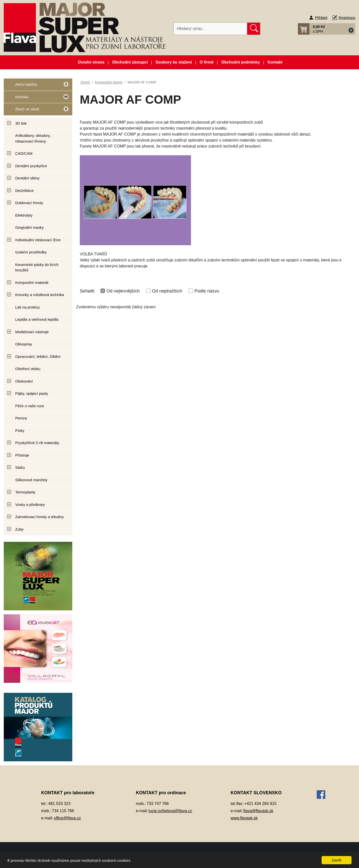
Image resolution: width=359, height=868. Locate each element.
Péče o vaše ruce (30, 406)
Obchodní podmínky (241, 62)
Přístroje (22, 455)
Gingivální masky (29, 227)
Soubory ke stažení (174, 62)
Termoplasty (25, 492)
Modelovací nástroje (32, 332)
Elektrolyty (24, 215)
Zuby (19, 529)
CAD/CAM (24, 153)
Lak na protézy (27, 307)
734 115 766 (63, 811)
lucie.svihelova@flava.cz (170, 811)
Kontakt (275, 62)
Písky (20, 431)
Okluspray (24, 344)
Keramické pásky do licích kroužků (37, 267)
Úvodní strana (91, 62)
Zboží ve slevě (36, 111)
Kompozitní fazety (109, 82)
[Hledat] (211, 29)
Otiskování (24, 381)
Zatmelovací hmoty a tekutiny (40, 517)
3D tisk (21, 123)
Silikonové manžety (31, 480)
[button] (327, 29)
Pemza (21, 418)
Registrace (347, 18)
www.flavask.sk (244, 818)
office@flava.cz (67, 818)
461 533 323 (59, 804)
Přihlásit (321, 18)
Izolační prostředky (31, 252)
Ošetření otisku (28, 369)
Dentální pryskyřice (31, 166)
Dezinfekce (24, 191)
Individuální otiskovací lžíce (38, 240)
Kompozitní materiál (32, 282)
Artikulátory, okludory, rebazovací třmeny (33, 138)
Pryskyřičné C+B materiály (37, 443)
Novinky (36, 99)
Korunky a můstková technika (40, 295)
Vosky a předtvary (30, 505)
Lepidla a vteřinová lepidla (37, 319)
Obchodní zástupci (130, 62)
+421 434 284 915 (260, 804)
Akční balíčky (36, 86)
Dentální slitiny (27, 178)
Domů (85, 82)
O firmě (207, 62)
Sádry (20, 467)
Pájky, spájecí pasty (32, 393)
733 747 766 (158, 804)
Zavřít (337, 860)
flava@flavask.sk (258, 811)
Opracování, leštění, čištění (38, 356)
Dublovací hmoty (29, 203)
